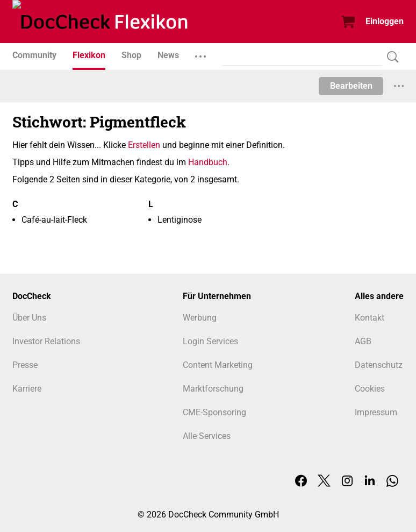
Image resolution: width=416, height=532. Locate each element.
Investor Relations (46, 341)
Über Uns (29, 318)
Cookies (370, 389)
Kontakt (370, 318)
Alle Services (207, 436)
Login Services (210, 341)
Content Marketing (218, 365)
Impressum (376, 412)
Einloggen (385, 21)
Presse (25, 365)
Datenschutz (379, 365)
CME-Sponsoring (214, 412)
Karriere (27, 389)
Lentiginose (180, 220)
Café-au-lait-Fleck (54, 220)
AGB (363, 341)
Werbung (200, 318)
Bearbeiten (351, 86)
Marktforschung (213, 389)
